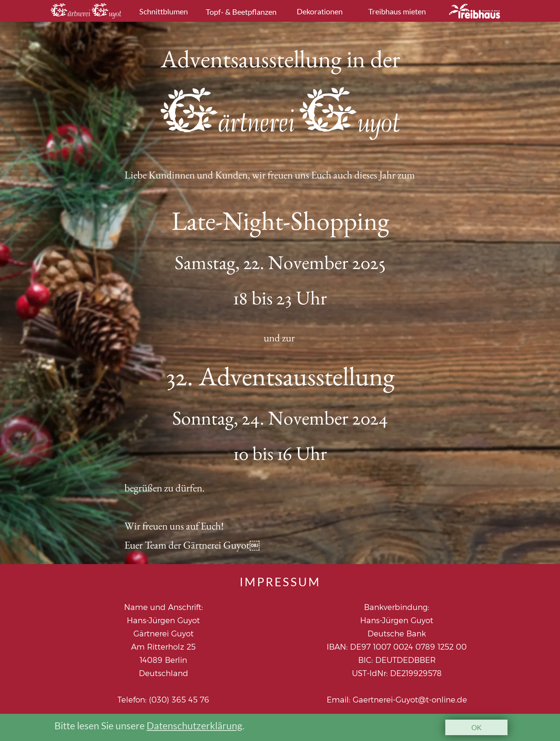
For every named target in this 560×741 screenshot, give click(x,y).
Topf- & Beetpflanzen (241, 12)
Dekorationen (320, 11)
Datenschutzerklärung (194, 725)
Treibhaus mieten (397, 11)
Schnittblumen (164, 11)
